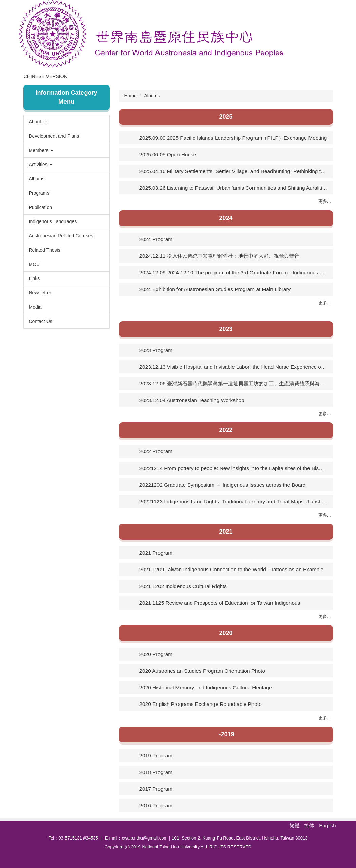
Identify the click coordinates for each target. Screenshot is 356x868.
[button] (67, 150)
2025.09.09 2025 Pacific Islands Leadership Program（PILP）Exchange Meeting (233, 138)
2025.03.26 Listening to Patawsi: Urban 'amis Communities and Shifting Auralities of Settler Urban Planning (234, 188)
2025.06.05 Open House (168, 155)
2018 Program (156, 772)
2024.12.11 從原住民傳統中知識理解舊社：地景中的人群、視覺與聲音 (219, 256)
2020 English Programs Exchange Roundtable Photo (201, 704)
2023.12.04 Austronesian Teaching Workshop (192, 400)
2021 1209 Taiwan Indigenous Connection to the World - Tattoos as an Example (231, 569)
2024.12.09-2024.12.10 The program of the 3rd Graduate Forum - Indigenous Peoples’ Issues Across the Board (234, 273)
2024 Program (156, 239)
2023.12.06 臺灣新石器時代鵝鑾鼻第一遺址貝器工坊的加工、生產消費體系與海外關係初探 (234, 383)
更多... (325, 201)
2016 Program (156, 805)
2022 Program (156, 451)
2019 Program (156, 756)
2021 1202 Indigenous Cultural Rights (183, 586)
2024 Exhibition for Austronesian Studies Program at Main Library (215, 289)
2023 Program (156, 350)
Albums (152, 96)
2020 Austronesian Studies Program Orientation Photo (202, 671)
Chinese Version (70, 76)
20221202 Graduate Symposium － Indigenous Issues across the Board (223, 485)
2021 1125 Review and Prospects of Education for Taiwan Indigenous (220, 603)
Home (31, 76)
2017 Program (156, 789)
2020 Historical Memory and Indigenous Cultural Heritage (206, 687)
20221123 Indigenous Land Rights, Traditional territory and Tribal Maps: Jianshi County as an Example (234, 501)
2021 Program (156, 553)
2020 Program (156, 654)
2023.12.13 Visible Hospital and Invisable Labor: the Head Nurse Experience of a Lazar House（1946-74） (234, 367)
